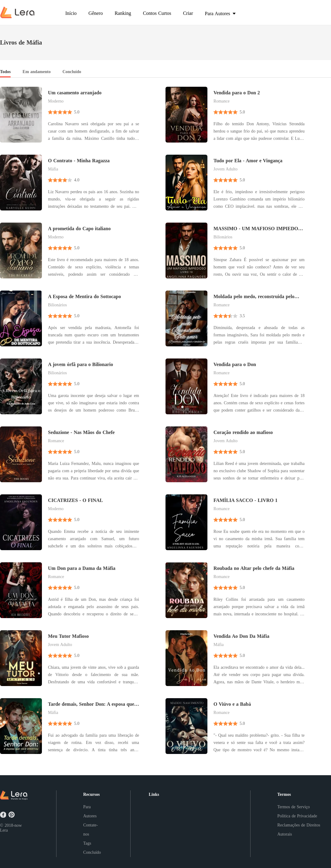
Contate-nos (90, 830)
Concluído (92, 852)
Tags (87, 843)
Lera (4, 830)
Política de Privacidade (297, 816)
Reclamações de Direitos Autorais (299, 830)
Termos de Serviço (293, 807)
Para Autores (90, 811)
